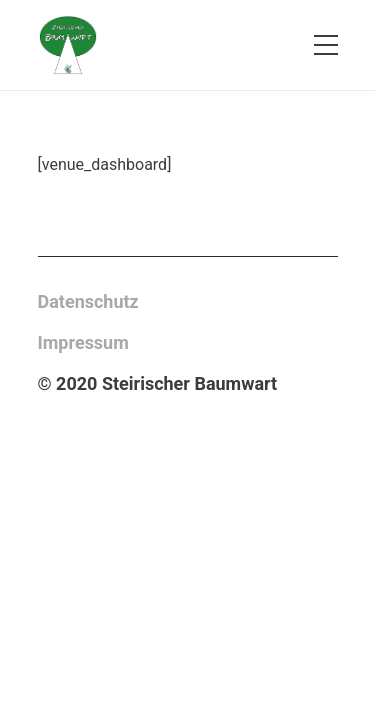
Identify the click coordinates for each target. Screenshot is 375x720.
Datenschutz (88, 301)
